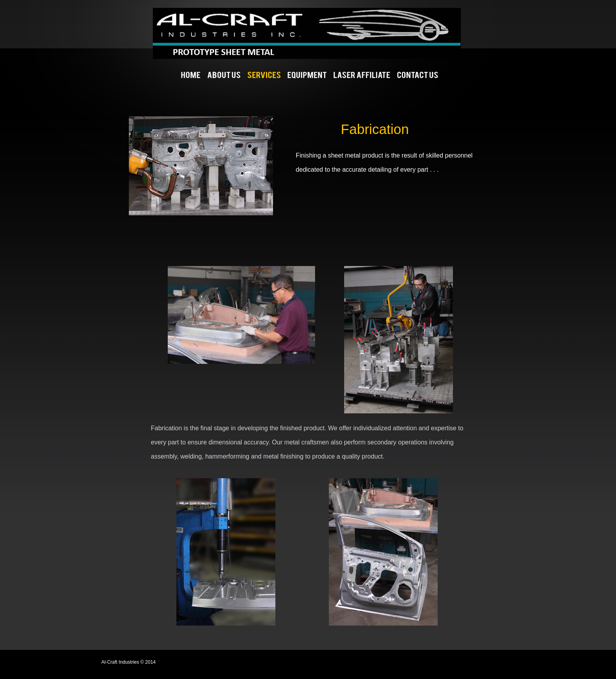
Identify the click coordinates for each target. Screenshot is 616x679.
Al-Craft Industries (360, 33)
